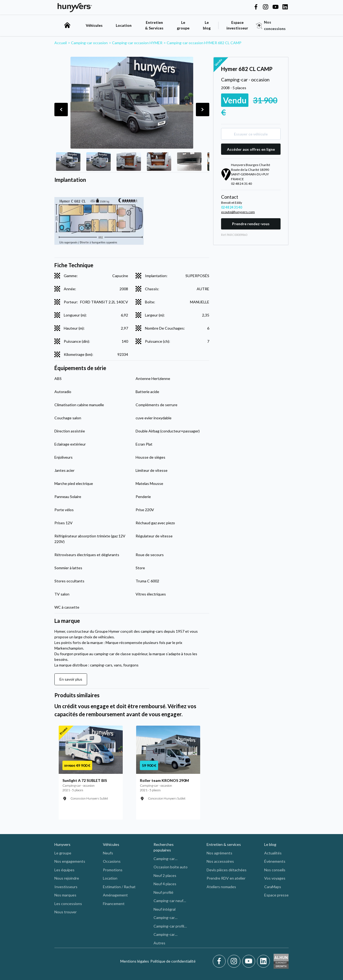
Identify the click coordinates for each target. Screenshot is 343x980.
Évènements (275, 861)
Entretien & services (224, 844)
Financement (114, 904)
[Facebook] (220, 961)
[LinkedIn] (263, 961)
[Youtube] (250, 961)
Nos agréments (219, 853)
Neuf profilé (163, 892)
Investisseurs (66, 887)
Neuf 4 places (165, 884)
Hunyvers (62, 844)
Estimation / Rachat (119, 887)
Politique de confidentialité (173, 961)
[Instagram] (235, 961)
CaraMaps (273, 887)
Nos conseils (275, 870)
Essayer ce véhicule (251, 134)
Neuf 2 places (165, 875)
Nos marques (65, 895)
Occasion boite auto (171, 867)
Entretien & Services (154, 25)
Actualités (273, 853)
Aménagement (115, 895)
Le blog (270, 844)
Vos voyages (275, 878)
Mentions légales (135, 961)
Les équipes (64, 870)
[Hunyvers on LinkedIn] (285, 7)
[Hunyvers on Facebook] (256, 7)
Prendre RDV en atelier (226, 878)
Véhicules (94, 25)
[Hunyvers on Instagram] (266, 7)
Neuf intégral (165, 909)
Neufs (108, 853)
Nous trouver (66, 912)
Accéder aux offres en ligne (251, 149)
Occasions (112, 861)
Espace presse (276, 895)
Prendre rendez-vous (251, 224)
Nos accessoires (220, 861)
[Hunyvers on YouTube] (275, 7)
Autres (159, 943)
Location (124, 25)
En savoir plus (71, 679)
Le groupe (183, 25)
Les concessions (68, 904)
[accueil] (67, 25)
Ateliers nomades (221, 887)
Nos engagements (70, 861)
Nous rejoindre (67, 878)
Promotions (113, 870)
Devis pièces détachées (227, 870)
